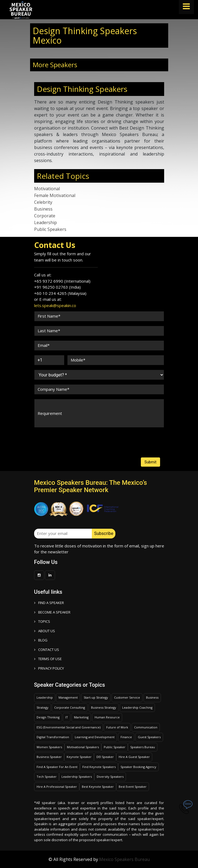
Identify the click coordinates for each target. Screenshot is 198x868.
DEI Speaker (105, 757)
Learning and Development (95, 737)
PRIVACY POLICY (49, 668)
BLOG (41, 640)
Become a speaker (52, 612)
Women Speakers (49, 747)
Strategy (43, 707)
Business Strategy (104, 707)
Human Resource (107, 717)
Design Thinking (48, 717)
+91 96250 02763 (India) (57, 287)
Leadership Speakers (77, 777)
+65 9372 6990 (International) (62, 281)
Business (43, 209)
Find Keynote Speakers (99, 767)
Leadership (46, 222)
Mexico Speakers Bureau (124, 859)
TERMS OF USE (48, 659)
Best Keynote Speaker (98, 787)
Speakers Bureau (143, 747)
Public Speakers (50, 229)
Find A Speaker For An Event (57, 767)
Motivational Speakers (83, 747)
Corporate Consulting (70, 707)
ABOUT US (45, 631)
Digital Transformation (53, 737)
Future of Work (117, 727)
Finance (126, 737)
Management (68, 697)
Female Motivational (55, 195)
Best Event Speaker (133, 787)
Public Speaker (115, 747)
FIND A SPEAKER (49, 603)
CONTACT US (47, 650)
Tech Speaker (47, 777)
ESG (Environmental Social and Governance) (69, 727)
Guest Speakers (149, 737)
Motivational (47, 189)
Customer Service (127, 697)
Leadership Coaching (137, 707)
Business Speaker (49, 757)
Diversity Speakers (110, 777)
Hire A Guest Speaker (134, 757)
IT (67, 717)
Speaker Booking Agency (138, 767)
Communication (146, 727)
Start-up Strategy (96, 697)
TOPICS (42, 621)
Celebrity (43, 202)
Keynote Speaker (79, 757)
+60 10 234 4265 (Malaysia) (60, 293)
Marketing (81, 717)
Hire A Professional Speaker (57, 787)
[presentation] (55, 437)
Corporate (45, 216)
